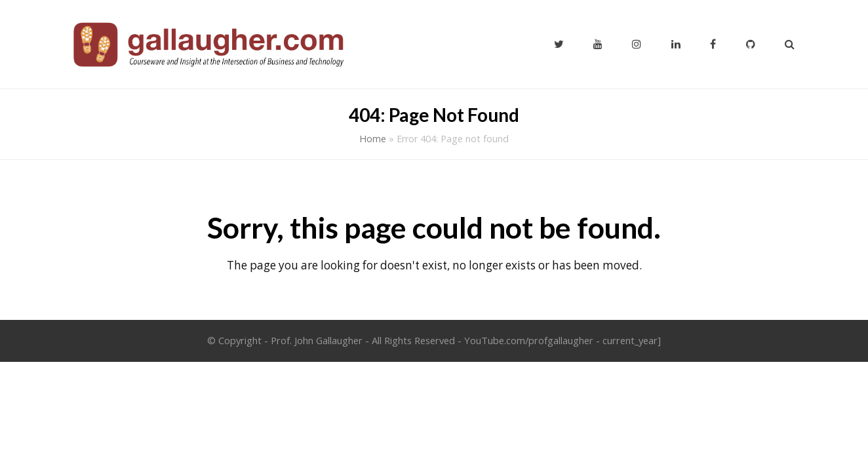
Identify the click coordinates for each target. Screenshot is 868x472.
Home (373, 139)
